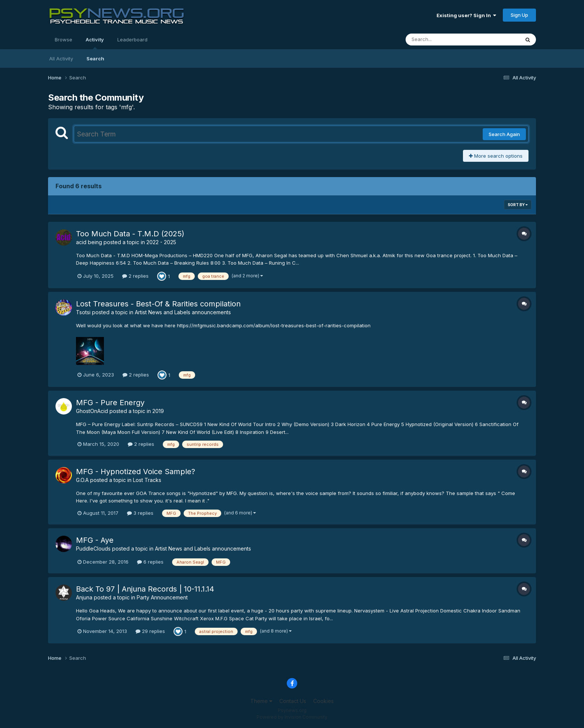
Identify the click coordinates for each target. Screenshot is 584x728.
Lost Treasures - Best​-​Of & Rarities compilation (158, 304)
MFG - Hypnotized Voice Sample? (136, 472)
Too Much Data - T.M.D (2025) (130, 234)
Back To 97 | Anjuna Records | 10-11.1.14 (145, 589)
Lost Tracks (147, 480)
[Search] (442, 40)
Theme (261, 701)
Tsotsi (83, 312)
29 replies (150, 631)
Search (95, 59)
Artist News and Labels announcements (183, 312)
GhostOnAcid (92, 411)
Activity (95, 43)
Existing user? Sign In (466, 15)
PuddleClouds (93, 549)
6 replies (150, 562)
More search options (496, 156)
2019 (158, 411)
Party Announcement (162, 597)
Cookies (323, 701)
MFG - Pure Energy (110, 403)
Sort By (518, 205)
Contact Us (293, 701)
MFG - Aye (95, 540)
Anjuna (84, 597)
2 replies (135, 276)
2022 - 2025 (161, 242)
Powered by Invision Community (292, 717)
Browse (64, 40)
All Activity (61, 59)
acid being (89, 242)
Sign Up (519, 15)
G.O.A (82, 480)
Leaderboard (132, 40)
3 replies (140, 513)
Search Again (504, 134)
